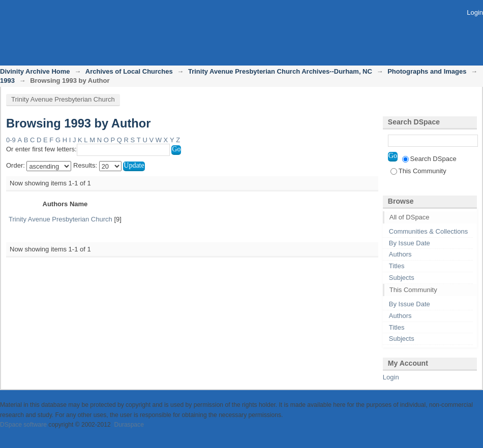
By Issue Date (410, 243)
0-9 (11, 140)
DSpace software (23, 425)
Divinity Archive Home (35, 71)
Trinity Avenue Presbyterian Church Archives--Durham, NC (280, 71)
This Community (418, 171)
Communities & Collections (428, 231)
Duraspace (129, 425)
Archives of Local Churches (129, 71)
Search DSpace (429, 159)
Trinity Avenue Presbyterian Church (63, 99)
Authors (400, 254)
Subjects (402, 278)
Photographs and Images (427, 71)
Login (475, 12)
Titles (397, 266)
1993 (7, 81)
